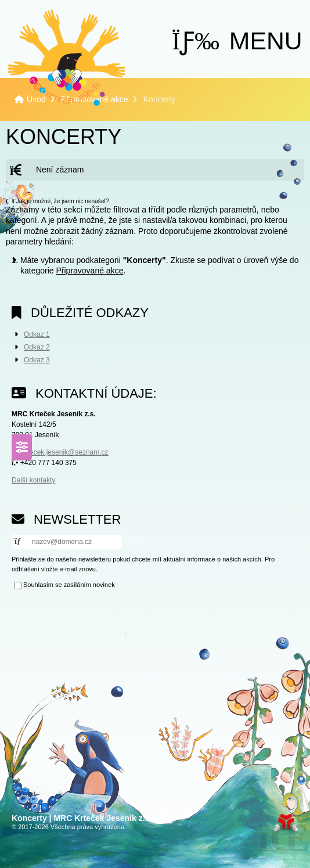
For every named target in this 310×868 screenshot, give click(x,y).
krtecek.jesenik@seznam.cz (65, 452)
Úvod (66, 57)
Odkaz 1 (37, 334)
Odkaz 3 (37, 360)
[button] (237, 41)
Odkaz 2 (37, 347)
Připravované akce (89, 271)
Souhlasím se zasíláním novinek (69, 585)
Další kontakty (33, 480)
